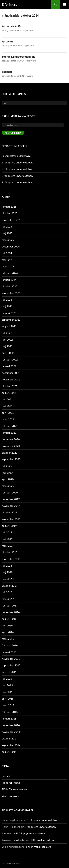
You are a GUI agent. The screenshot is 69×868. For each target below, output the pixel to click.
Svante (29, 30)
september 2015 (11, 665)
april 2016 (8, 632)
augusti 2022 (9, 326)
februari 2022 (10, 359)
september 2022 (11, 320)
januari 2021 (9, 433)
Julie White (31, 61)
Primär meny (65, 4)
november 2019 (11, 506)
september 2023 (11, 293)
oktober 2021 (10, 386)
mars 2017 (8, 599)
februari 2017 (10, 605)
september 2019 (11, 519)
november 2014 (11, 732)
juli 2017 (7, 592)
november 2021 (11, 379)
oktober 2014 (10, 738)
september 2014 (11, 745)
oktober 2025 (10, 213)
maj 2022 (7, 346)
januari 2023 (9, 313)
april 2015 (8, 699)
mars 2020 (8, 486)
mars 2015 (8, 705)
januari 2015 (9, 719)
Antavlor (7, 41)
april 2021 (8, 413)
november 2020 (11, 446)
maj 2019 (7, 539)
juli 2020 (7, 466)
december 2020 (11, 439)
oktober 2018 (10, 552)
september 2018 (11, 559)
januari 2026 (9, 207)
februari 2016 (10, 645)
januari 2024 (9, 280)
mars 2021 (8, 419)
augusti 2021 (9, 393)
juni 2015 (7, 685)
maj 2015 (7, 692)
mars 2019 (8, 546)
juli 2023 (7, 300)
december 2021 (11, 373)
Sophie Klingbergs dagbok (18, 57)
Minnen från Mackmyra (38, 847)
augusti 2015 (9, 672)
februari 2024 (10, 273)
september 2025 (11, 220)
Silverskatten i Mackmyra (16, 156)
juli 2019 (7, 532)
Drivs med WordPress (12, 863)
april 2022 (8, 353)
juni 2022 (7, 340)
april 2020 (8, 479)
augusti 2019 (9, 526)
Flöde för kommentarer (15, 789)
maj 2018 (7, 572)
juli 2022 (7, 333)
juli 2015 (7, 679)
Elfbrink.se (10, 4)
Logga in (7, 776)
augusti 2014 (9, 752)
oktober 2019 (10, 512)
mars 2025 (8, 240)
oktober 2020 (10, 453)
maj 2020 (7, 473)
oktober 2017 (10, 586)
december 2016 (11, 612)
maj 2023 (7, 306)
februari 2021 (10, 426)
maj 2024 (7, 260)
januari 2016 (9, 652)
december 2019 (11, 499)
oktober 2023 (10, 286)
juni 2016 (7, 625)
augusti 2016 (9, 619)
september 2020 (11, 459)
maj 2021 (7, 406)
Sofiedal (7, 72)
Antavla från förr (12, 26)
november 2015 (11, 659)
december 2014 (11, 725)
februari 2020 (10, 492)
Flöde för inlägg (11, 783)
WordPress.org (10, 796)
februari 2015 (10, 712)
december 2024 (11, 246)
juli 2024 (7, 253)
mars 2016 (8, 639)
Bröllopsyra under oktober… (18, 162)
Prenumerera (13, 133)
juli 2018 (7, 566)
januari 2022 (9, 366)
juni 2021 (7, 399)
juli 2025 (7, 227)
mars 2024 (8, 266)
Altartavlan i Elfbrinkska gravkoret (36, 840)
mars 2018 (8, 579)
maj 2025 (7, 233)
